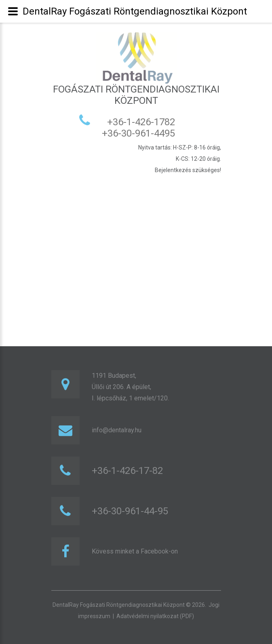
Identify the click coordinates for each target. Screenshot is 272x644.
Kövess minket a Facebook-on (135, 551)
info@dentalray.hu (117, 430)
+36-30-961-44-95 (130, 511)
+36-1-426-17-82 (127, 471)
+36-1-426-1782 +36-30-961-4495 (136, 128)
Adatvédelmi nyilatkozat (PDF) (155, 616)
